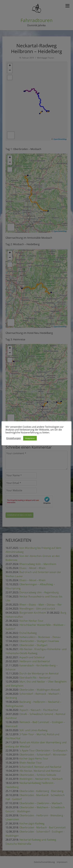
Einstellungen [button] (14, 438)
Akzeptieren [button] (30, 438)
